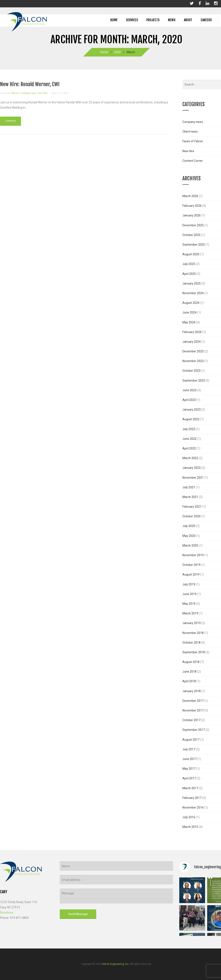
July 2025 (189, 264)
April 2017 (189, 778)
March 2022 (190, 458)
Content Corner (193, 161)
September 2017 (194, 730)
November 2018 (193, 633)
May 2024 (189, 322)
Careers (206, 20)
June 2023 (189, 390)
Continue (10, 121)
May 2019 (189, 604)
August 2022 (191, 419)
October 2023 (191, 371)
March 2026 (190, 196)
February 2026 (192, 206)
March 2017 (190, 788)
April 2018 (189, 681)
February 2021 (192, 507)
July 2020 (189, 526)
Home (114, 20)
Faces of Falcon (193, 141)
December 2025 (193, 225)
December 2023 (193, 351)
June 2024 (189, 312)
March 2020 (190, 545)
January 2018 (192, 691)
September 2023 (194, 381)
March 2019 (190, 613)
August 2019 (191, 574)
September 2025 (194, 245)
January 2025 (192, 283)
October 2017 (191, 720)
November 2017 (193, 710)
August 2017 (191, 740)
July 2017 (189, 749)
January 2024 (192, 342)
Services (132, 20)
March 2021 (190, 497)
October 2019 (191, 565)
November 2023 (193, 361)
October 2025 (191, 235)
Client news (190, 132)
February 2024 (192, 332)
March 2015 (190, 827)
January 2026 (192, 215)
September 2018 (194, 652)
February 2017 (192, 798)
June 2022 (189, 439)
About (188, 20)
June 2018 (189, 672)
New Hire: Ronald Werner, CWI (30, 84)
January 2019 (192, 623)
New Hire (43, 93)
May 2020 (189, 536)
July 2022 (189, 429)
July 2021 (189, 487)
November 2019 (193, 555)
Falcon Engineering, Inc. (116, 964)
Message (116, 896)
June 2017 (189, 759)
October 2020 (191, 516)
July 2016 (189, 817)
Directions (7, 913)
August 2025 (191, 254)
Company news (29, 93)
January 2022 (192, 468)
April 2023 (189, 400)
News (172, 20)
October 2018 (191, 643)
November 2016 (193, 807)
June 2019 (189, 594)
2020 (117, 52)
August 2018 (191, 662)
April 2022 (189, 448)
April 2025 (189, 274)
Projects (153, 20)
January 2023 (192, 410)
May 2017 (189, 769)
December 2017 (193, 701)
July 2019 (189, 584)
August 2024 (191, 303)
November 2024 (193, 293)
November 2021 (193, 478)
